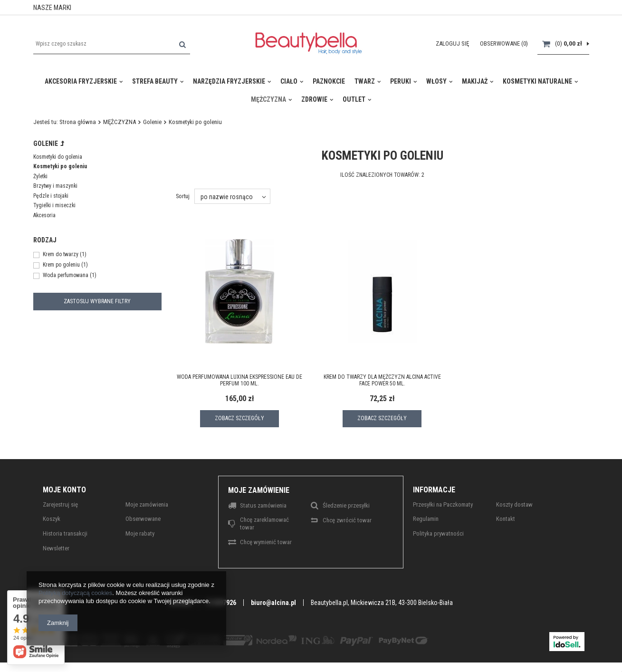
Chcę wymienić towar (266, 542)
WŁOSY (436, 81)
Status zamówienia (263, 505)
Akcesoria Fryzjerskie (81, 81)
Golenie (152, 122)
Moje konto (64, 490)
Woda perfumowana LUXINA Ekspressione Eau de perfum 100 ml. (239, 380)
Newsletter (56, 548)
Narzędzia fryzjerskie (229, 81)
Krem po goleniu (61, 265)
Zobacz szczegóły (239, 418)
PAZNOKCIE (329, 81)
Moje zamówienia (147, 504)
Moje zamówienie (259, 490)
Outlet (354, 99)
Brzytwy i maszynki (55, 186)
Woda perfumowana (66, 276)
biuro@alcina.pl (273, 603)
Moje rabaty (140, 533)
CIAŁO (289, 81)
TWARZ (365, 81)
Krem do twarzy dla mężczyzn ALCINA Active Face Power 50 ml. (382, 380)
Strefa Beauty (155, 81)
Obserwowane (143, 519)
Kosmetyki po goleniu (60, 166)
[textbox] (112, 44)
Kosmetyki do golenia (58, 157)
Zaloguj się (453, 43)
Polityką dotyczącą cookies (75, 593)
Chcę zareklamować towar (264, 523)
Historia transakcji (65, 533)
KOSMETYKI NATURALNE (537, 81)
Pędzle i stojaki (51, 196)
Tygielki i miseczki (54, 205)
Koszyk (52, 519)
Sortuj (183, 196)
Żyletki (40, 176)
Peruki (401, 81)
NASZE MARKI (52, 8)
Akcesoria (44, 215)
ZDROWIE (314, 99)
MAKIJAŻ (475, 81)
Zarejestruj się (60, 504)
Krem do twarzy (61, 255)
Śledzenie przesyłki (346, 505)
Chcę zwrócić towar (347, 520)
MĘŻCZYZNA (268, 99)
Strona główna (78, 122)
